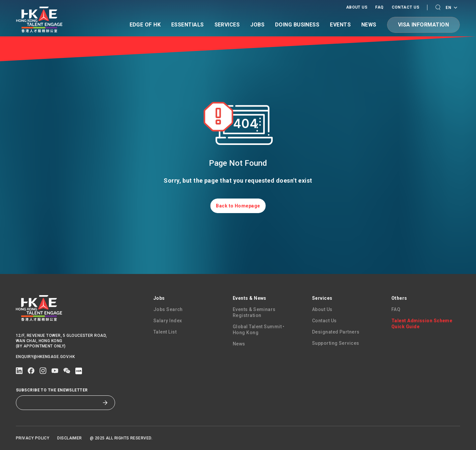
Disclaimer (70, 438)
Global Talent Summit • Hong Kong (259, 330)
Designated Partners (336, 332)
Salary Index (168, 321)
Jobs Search (168, 309)
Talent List (165, 332)
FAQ (379, 7)
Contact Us (406, 7)
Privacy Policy (33, 438)
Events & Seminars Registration (254, 312)
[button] (438, 7)
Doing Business (297, 25)
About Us (357, 7)
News (369, 25)
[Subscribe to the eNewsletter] (60, 403)
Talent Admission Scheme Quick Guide (422, 324)
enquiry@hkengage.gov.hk (45, 357)
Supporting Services (336, 343)
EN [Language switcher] (451, 8)
